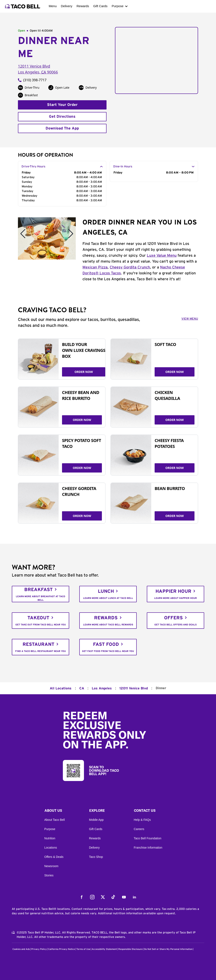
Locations (51, 848)
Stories (49, 875)
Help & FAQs (142, 820)
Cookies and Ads (21, 949)
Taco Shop (96, 857)
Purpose (117, 6)
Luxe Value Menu (162, 256)
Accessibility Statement (104, 949)
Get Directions (62, 117)
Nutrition (50, 838)
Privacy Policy (39, 949)
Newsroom (51, 866)
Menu (53, 6)
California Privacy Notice (61, 949)
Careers (139, 829)
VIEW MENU (190, 319)
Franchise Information (148, 848)
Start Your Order (62, 105)
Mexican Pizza (95, 267)
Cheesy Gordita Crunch (130, 267)
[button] (63, 812)
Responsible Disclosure (130, 949)
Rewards (83, 6)
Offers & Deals (54, 857)
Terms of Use (83, 949)
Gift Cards (100, 6)
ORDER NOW (84, 372)
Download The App (62, 128)
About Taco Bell (55, 820)
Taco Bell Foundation (148, 838)
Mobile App (96, 820)
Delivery (67, 6)
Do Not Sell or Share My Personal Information (168, 949)
